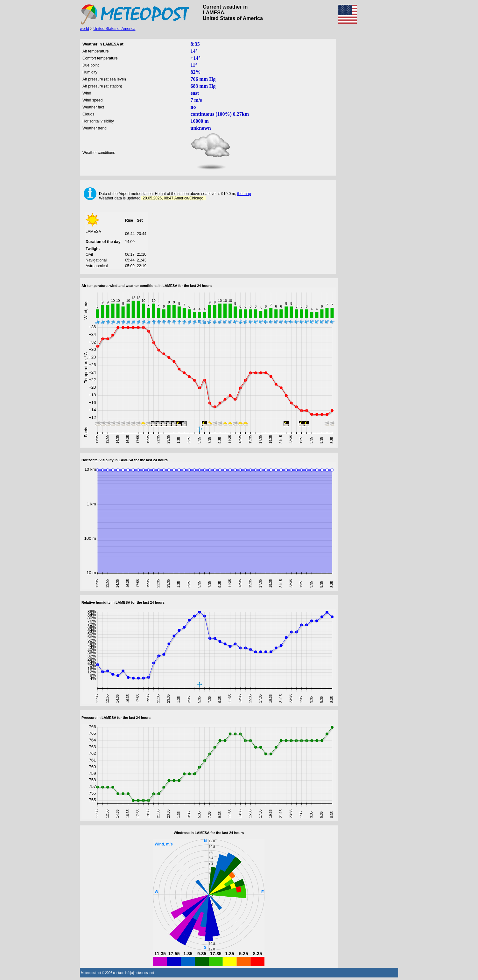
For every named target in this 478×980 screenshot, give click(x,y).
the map (244, 194)
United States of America (114, 29)
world (84, 29)
